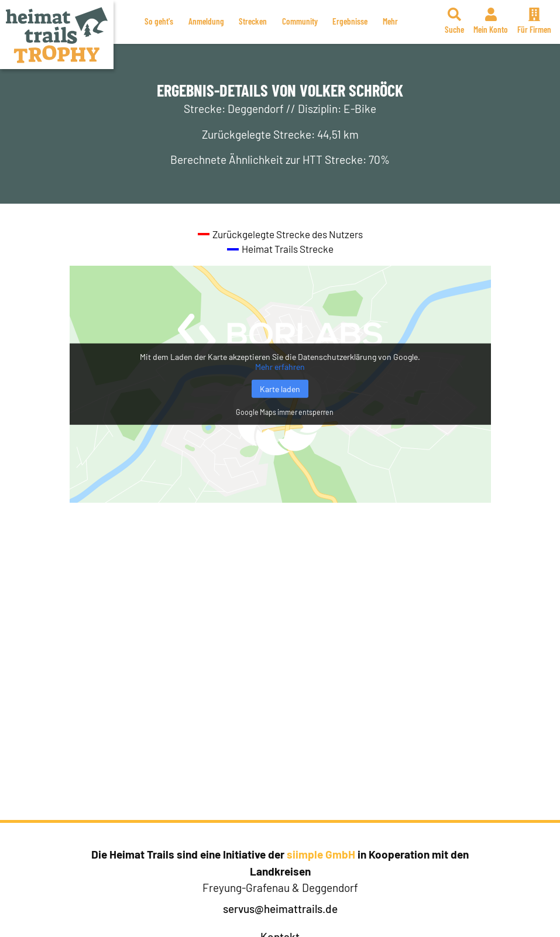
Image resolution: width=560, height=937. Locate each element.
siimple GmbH (321, 854)
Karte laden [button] (280, 389)
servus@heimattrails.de (280, 909)
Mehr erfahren (280, 367)
